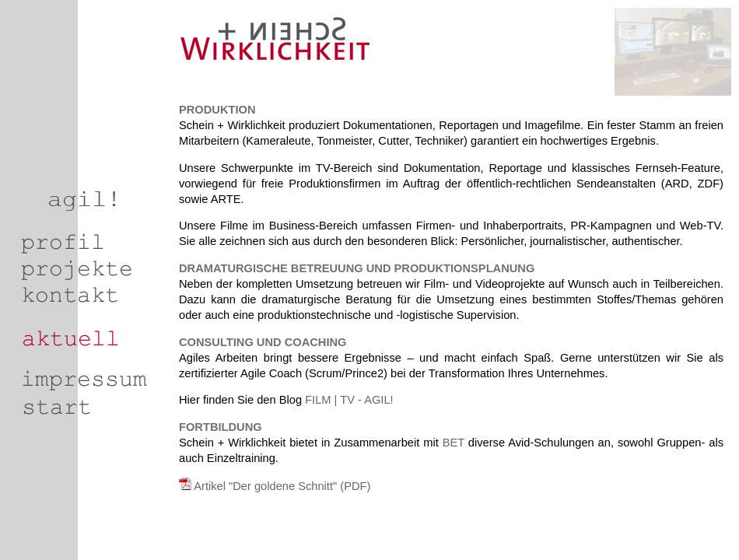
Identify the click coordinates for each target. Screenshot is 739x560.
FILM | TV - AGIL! (348, 400)
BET (454, 443)
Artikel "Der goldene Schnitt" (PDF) (282, 486)
